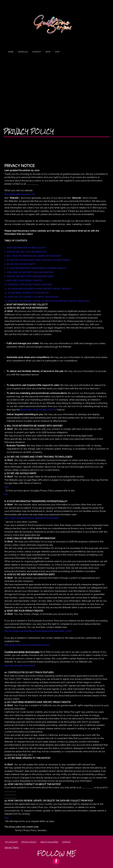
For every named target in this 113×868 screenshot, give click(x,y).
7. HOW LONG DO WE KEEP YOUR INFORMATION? (29, 272)
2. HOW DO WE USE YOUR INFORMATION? (26, 252)
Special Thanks (12, 848)
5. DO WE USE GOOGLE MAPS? (20, 264)
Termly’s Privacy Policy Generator (31, 830)
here (6, 487)
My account (11, 842)
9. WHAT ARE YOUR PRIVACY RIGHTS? (24, 280)
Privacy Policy (29, 131)
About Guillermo (49, 842)
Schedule (23, 52)
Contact (37, 52)
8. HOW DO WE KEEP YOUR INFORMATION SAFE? (29, 276)
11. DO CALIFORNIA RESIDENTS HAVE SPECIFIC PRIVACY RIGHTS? (38, 289)
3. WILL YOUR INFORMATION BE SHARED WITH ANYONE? (33, 256)
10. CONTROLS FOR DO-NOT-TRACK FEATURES (28, 285)
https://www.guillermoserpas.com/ (20, 194)
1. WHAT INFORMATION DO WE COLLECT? (25, 248)
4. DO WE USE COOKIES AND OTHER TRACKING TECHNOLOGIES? (37, 260)
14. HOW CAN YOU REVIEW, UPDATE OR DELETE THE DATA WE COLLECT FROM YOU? (47, 301)
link (6, 494)
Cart (57, 52)
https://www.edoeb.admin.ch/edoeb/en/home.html (27, 645)
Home (11, 52)
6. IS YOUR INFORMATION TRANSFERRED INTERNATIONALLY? (35, 268)
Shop (48, 52)
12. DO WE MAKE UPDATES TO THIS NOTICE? (27, 293)
